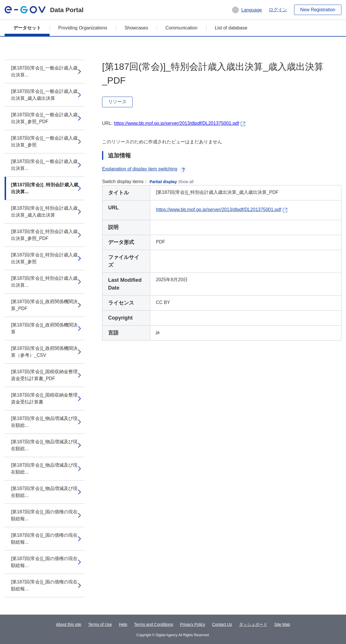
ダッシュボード (253, 624)
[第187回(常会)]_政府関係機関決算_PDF (44, 305)
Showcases (136, 28)
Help (123, 624)
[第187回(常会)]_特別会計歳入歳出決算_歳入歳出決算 (44, 212)
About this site (69, 624)
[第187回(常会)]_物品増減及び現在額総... (44, 422)
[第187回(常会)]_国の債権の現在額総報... (44, 515)
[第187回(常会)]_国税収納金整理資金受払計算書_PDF (44, 375)
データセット (27, 28)
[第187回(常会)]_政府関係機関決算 (44, 328)
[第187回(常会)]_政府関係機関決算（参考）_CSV (44, 352)
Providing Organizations (83, 28)
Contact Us (222, 624)
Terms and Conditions (154, 624)
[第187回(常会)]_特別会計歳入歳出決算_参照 (44, 258)
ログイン (278, 10)
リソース (117, 102)
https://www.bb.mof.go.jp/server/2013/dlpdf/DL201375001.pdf (176, 123)
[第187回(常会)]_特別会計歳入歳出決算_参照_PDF (44, 235)
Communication (182, 28)
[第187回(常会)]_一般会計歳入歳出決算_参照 (44, 141)
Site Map (282, 624)
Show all (186, 182)
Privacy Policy (192, 624)
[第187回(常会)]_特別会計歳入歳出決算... (45, 188)
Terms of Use (100, 624)
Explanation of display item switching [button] (144, 169)
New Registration (318, 10)
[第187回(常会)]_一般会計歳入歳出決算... (44, 71)
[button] (247, 10)
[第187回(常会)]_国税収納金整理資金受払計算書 (44, 398)
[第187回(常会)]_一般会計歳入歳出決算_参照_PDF (44, 118)
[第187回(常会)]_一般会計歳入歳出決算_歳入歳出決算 (44, 95)
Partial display (163, 182)
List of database (231, 28)
